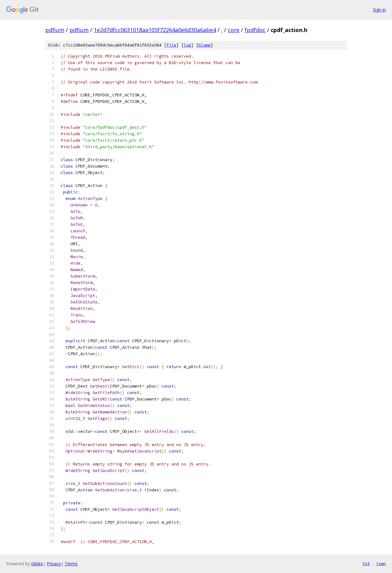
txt (366, 563)
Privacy (54, 564)
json (381, 563)
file (171, 45)
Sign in (379, 10)
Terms (71, 564)
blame (205, 45)
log (187, 45)
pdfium (55, 30)
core (234, 30)
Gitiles (37, 564)
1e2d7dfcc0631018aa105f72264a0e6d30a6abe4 (155, 30)
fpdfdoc (255, 30)
